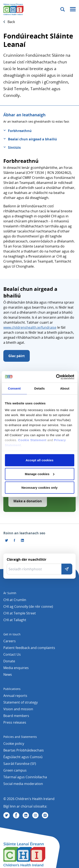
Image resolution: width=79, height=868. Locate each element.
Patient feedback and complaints (29, 648)
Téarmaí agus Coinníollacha (25, 777)
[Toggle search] (63, 9)
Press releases (15, 722)
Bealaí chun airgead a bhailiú (32, 139)
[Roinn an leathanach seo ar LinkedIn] (22, 540)
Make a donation (28, 501)
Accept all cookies (39, 460)
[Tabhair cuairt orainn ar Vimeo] (45, 815)
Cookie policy (14, 744)
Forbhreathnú (20, 131)
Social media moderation (23, 784)
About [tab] (65, 388)
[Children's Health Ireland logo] (13, 9)
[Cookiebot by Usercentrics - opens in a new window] (56, 377)
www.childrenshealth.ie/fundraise (30, 327)
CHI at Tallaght (15, 620)
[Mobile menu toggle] (73, 9)
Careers (10, 641)
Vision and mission (18, 709)
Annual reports (15, 696)
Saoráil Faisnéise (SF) (20, 764)
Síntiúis (14, 147)
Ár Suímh (10, 593)
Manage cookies (40, 474)
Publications (12, 689)
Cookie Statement (32, 440)
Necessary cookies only (39, 488)
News (8, 674)
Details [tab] (40, 388)
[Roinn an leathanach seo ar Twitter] (6, 540)
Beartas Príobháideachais (24, 750)
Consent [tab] (14, 388)
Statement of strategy (21, 702)
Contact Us (12, 654)
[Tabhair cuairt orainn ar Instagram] (35, 815)
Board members (16, 716)
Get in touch (12, 634)
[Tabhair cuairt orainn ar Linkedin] (26, 815)
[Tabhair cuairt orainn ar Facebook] (14, 540)
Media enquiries (16, 668)
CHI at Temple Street (20, 613)
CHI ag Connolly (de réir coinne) (28, 606)
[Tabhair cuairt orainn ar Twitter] (6, 815)
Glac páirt (17, 356)
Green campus (15, 770)
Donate (9, 661)
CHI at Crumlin (15, 600)
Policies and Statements (20, 737)
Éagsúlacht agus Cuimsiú (23, 757)
